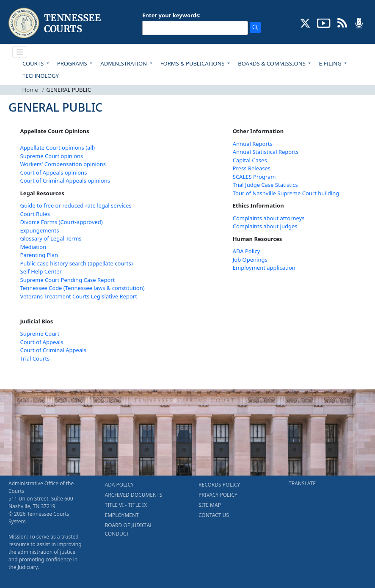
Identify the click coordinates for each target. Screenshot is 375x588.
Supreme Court (40, 334)
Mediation (33, 247)
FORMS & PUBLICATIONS (193, 63)
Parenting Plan (39, 255)
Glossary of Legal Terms (51, 238)
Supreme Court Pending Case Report (68, 280)
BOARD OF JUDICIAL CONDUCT (129, 529)
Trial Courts (35, 358)
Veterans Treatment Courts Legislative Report (79, 296)
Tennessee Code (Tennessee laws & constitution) (83, 288)
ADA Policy (247, 251)
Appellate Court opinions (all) (58, 148)
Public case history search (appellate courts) (77, 263)
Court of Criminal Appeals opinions (65, 181)
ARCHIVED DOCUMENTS (134, 495)
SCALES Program (254, 177)
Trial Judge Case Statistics (265, 185)
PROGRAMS (73, 63)
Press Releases (252, 168)
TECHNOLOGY (41, 76)
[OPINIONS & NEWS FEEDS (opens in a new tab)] (342, 22)
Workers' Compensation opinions (63, 164)
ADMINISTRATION (124, 63)
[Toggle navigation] (20, 52)
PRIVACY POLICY (218, 495)
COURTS (34, 63)
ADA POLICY (119, 485)
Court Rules (35, 214)
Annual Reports (253, 144)
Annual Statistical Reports (266, 152)
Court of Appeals (42, 342)
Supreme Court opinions (52, 156)
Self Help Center (41, 271)
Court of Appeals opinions (54, 172)
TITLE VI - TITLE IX (126, 505)
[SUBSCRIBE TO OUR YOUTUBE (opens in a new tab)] (324, 22)
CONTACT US (214, 515)
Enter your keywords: (171, 15)
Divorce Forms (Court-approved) (62, 222)
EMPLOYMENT (122, 515)
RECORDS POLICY (219, 485)
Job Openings (250, 260)
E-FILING (331, 63)
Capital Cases (250, 160)
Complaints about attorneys (269, 218)
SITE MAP (210, 505)
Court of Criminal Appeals (53, 350)
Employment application (264, 268)
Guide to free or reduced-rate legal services (76, 205)
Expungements (40, 230)
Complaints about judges (265, 226)
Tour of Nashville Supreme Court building (286, 193)
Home (30, 90)
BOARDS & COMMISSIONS (272, 63)
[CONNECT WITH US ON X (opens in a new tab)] (305, 22)
